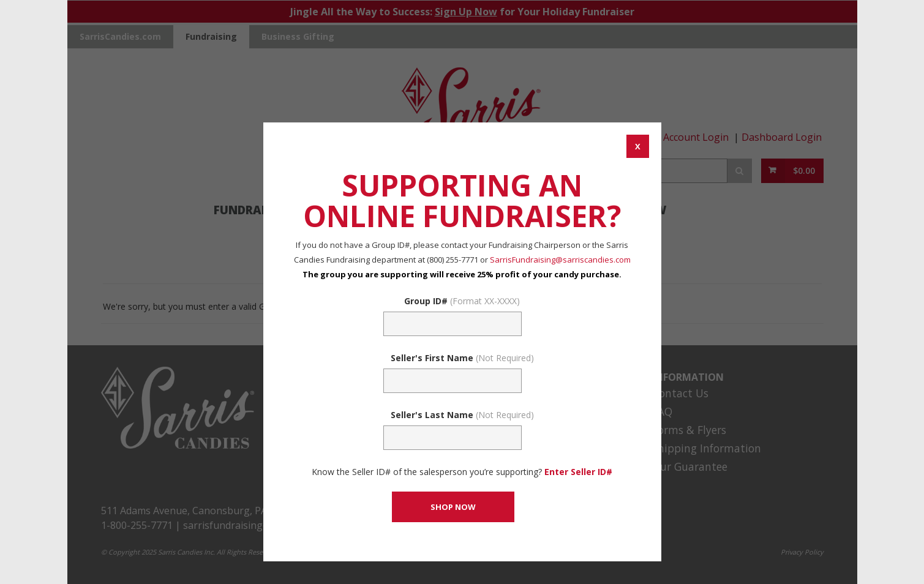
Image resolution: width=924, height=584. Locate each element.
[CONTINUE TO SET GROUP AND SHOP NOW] (453, 507)
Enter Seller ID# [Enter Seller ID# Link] (578, 472)
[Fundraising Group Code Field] (453, 324)
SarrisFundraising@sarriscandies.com (560, 260)
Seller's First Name (462, 358)
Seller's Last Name (462, 415)
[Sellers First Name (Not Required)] (453, 381)
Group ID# (462, 301)
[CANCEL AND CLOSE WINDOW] (638, 146)
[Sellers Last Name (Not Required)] (453, 438)
